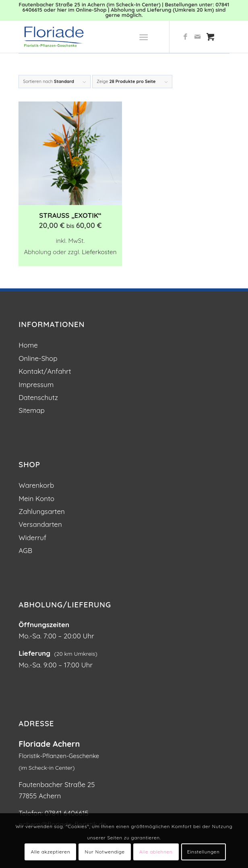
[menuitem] (145, 37)
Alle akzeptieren (50, 852)
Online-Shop (38, 358)
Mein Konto (36, 498)
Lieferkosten (99, 252)
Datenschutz (38, 397)
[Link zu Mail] (198, 37)
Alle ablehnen (156, 852)
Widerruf (32, 538)
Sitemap (32, 410)
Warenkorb (36, 485)
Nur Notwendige (105, 852)
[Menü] (144, 37)
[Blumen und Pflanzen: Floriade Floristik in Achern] (103, 37)
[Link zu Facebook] (186, 37)
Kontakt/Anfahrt (45, 371)
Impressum (36, 384)
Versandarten (40, 524)
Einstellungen (204, 852)
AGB (25, 550)
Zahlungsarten (42, 511)
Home (28, 345)
